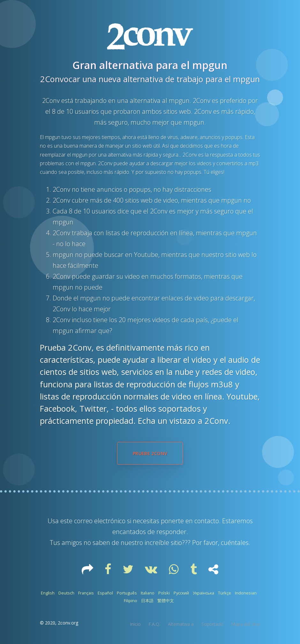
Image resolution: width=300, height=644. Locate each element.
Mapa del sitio (246, 624)
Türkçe (225, 593)
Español (105, 593)
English (48, 593)
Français (86, 593)
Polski (164, 593)
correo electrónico (100, 521)
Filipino (131, 601)
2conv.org (68, 623)
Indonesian (246, 593)
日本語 (147, 601)
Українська (203, 593)
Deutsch (66, 593)
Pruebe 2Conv (150, 453)
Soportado (212, 624)
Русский (181, 593)
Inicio (135, 624)
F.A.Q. (154, 624)
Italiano (148, 593)
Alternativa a (181, 624)
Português (127, 593)
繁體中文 (166, 601)
